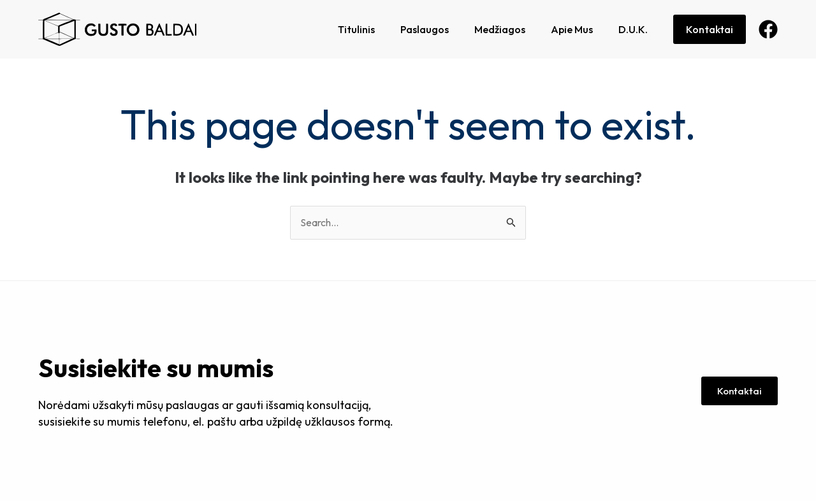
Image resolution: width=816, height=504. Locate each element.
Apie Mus (572, 29)
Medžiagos (500, 29)
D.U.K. (633, 29)
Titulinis (356, 29)
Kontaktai (710, 29)
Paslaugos (425, 29)
